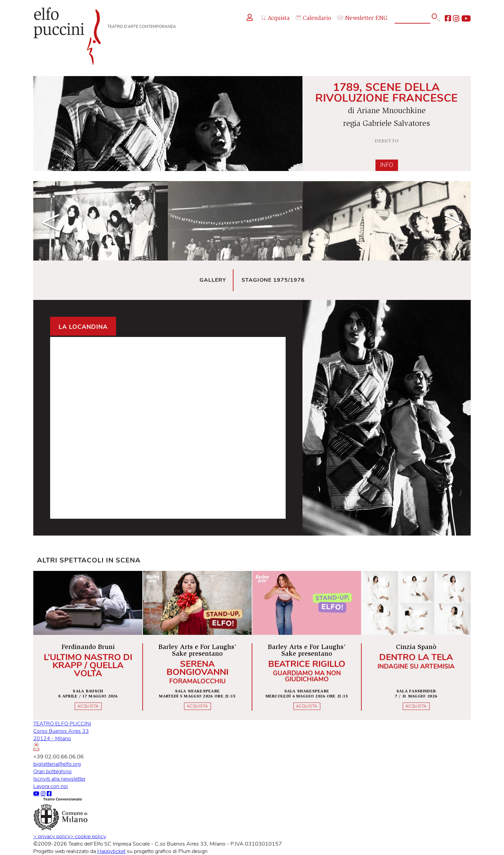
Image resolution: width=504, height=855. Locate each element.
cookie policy (88, 836)
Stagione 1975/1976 (273, 280)
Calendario (313, 18)
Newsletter (355, 19)
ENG (382, 19)
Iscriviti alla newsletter (59, 779)
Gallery (213, 280)
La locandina (83, 327)
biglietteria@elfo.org (57, 764)
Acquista (275, 18)
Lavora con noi (51, 786)
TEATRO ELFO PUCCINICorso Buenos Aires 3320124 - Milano (62, 736)
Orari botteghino (52, 772)
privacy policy (52, 836)
